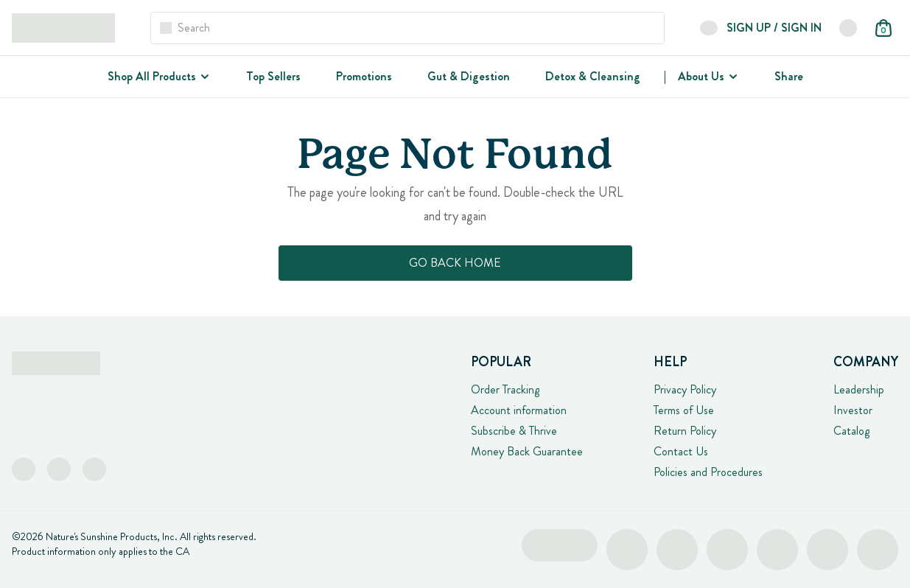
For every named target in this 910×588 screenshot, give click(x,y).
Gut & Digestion (469, 76)
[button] (848, 28)
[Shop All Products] (203, 77)
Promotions (364, 76)
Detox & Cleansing (593, 76)
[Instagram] (59, 469)
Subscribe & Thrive (514, 431)
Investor (853, 410)
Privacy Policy (685, 389)
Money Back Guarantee (527, 451)
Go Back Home (455, 263)
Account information (519, 410)
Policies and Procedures (708, 472)
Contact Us (681, 451)
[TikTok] (94, 469)
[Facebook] (24, 469)
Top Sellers (273, 76)
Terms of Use (684, 410)
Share (789, 76)
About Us (701, 76)
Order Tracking (505, 389)
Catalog (851, 431)
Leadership (859, 389)
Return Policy (685, 431)
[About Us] (732, 77)
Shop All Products (152, 76)
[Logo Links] (63, 28)
